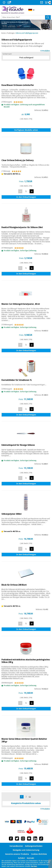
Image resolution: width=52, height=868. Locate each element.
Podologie (11, 33)
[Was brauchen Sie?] (26, 17)
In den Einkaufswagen (26, 197)
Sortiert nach (7, 54)
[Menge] (26, 191)
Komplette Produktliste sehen (26, 803)
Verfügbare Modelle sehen (26, 130)
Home (3, 33)
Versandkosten (16, 846)
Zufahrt (21, 858)
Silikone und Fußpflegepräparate (27, 33)
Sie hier (34, 866)
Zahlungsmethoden (34, 846)
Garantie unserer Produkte (17, 854)
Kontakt (31, 858)
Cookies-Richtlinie (39, 854)
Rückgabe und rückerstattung (26, 850)
